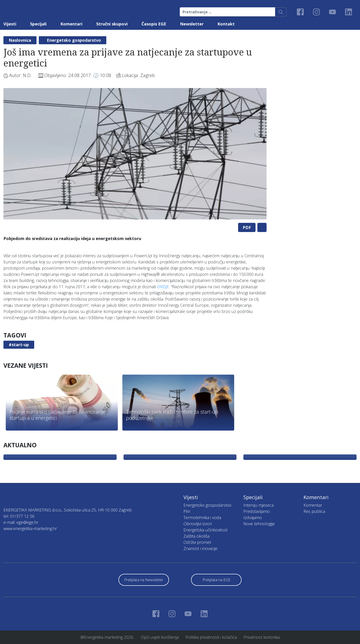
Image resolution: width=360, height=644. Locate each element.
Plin (187, 511)
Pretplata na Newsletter (144, 580)
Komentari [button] (71, 24)
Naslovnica (20, 40)
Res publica (314, 511)
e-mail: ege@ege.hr (21, 522)
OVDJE (163, 287)
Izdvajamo (253, 517)
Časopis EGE (154, 24)
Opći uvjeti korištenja (160, 637)
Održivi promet (197, 542)
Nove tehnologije (259, 524)
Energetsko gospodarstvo (74, 40)
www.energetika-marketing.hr (30, 528)
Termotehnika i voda (202, 517)
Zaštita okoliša (196, 536)
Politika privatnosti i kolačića (211, 637)
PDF (247, 227)
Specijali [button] (38, 24)
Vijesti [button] (10, 24)
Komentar (313, 505)
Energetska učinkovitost (205, 530)
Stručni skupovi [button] (112, 24)
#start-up (19, 345)
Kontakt (226, 24)
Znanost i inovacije (200, 548)
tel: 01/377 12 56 (19, 516)
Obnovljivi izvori (198, 524)
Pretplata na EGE (216, 580)
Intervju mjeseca (259, 505)
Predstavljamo (257, 511)
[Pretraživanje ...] (228, 12)
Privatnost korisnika (262, 637)
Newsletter (192, 24)
